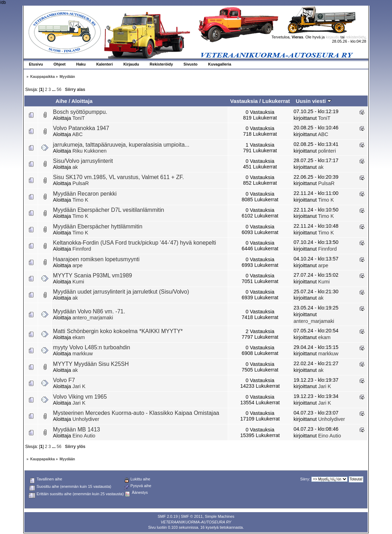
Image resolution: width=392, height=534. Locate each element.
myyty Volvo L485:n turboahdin (91, 347)
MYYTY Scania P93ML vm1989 (92, 275)
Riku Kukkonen (90, 151)
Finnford (82, 249)
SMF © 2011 (192, 516)
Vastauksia (244, 101)
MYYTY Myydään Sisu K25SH (91, 364)
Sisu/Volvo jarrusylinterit (83, 161)
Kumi (78, 282)
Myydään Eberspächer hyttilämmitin (97, 226)
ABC (78, 134)
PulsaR (81, 183)
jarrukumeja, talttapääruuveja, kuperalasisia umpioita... (121, 145)
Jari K (79, 386)
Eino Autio (84, 436)
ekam (79, 337)
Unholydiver (86, 419)
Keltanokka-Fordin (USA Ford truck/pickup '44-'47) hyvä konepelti (134, 243)
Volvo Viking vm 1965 (80, 397)
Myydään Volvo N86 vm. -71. (89, 311)
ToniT (78, 118)
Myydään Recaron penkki (85, 194)
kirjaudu (333, 37)
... (54, 90)
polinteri (327, 151)
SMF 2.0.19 (168, 516)
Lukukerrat (276, 101)
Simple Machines (220, 516)
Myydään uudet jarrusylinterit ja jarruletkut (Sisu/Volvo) (121, 292)
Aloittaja (82, 101)
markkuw (83, 354)
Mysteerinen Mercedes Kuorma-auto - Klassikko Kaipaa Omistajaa (136, 413)
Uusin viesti (314, 101)
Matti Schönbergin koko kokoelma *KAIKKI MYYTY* (118, 331)
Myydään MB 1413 (76, 429)
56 (59, 90)
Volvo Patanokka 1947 (81, 128)
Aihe (61, 101)
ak (75, 167)
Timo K (80, 200)
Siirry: (305, 479)
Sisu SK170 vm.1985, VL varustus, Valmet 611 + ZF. (118, 177)
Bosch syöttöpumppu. (80, 112)
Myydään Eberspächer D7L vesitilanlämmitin (108, 210)
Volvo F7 (64, 380)
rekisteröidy (356, 37)
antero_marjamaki (93, 318)
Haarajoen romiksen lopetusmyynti (96, 259)
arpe (78, 265)
